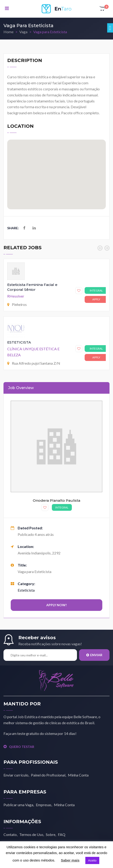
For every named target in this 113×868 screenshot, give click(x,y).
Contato (10, 834)
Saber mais (70, 860)
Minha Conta (78, 775)
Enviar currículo (16, 775)
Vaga (23, 32)
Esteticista (26, 590)
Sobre (51, 834)
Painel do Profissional (48, 775)
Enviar (94, 655)
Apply (96, 299)
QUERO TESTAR (19, 747)
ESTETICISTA (19, 342)
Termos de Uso (31, 834)
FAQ (62, 834)
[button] (103, 9)
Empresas (44, 805)
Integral (96, 290)
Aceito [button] (92, 860)
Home (8, 32)
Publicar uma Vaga (18, 805)
